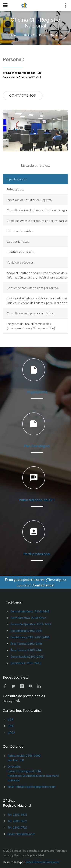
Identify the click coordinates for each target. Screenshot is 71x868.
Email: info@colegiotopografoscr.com (31, 787)
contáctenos (23, 96)
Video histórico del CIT (37, 500)
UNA (11, 726)
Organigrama (37, 392)
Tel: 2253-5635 (18, 814)
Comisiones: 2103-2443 (26, 663)
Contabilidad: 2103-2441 (27, 631)
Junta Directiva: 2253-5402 (28, 618)
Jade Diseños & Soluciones (43, 862)
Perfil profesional (37, 554)
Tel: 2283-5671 (18, 821)
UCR (10, 719)
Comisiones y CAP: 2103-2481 (30, 637)
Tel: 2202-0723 (18, 827)
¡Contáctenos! (43, 585)
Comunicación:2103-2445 (27, 656)
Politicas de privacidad (29, 855)
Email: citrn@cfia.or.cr (21, 834)
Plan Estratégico (37, 446)
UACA (11, 732)
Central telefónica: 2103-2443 (30, 611)
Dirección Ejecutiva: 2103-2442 (31, 624)
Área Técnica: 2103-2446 (27, 644)
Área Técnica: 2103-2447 (27, 650)
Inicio (12, 35)
